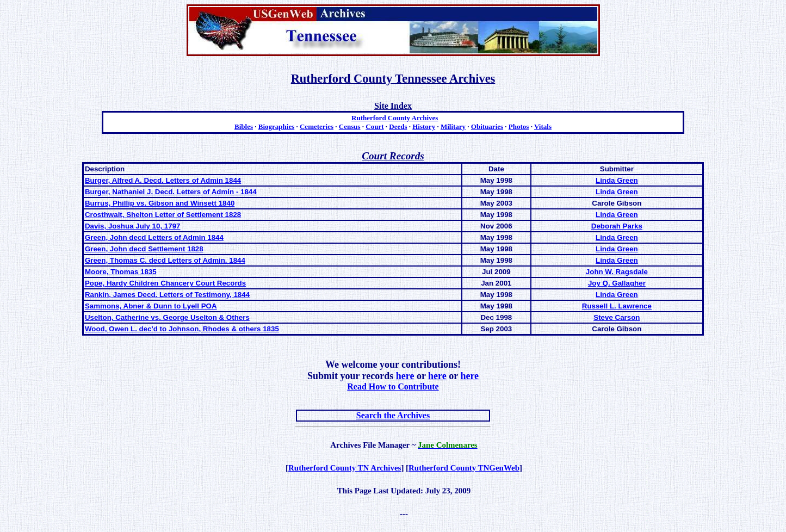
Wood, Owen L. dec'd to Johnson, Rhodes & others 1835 (182, 329)
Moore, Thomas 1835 (121, 272)
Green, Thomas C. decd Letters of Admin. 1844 (165, 260)
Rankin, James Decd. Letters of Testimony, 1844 (167, 295)
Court (375, 126)
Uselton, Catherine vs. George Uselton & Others (167, 317)
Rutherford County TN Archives (345, 468)
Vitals (543, 126)
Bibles (244, 126)
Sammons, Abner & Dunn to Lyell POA (151, 306)
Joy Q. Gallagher (617, 283)
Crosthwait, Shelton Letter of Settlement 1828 (163, 215)
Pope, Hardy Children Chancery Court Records (165, 283)
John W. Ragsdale (617, 272)
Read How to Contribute (393, 386)
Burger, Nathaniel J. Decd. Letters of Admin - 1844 (171, 192)
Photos (519, 126)
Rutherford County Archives (395, 118)
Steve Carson (617, 317)
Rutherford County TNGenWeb (464, 468)
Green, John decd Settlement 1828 (144, 249)
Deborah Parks (617, 226)
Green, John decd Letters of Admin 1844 (154, 237)
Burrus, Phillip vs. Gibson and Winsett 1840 (160, 203)
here (405, 376)
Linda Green (617, 180)
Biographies (276, 126)
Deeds (398, 126)
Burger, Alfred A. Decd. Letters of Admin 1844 (163, 180)
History (424, 126)
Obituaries (487, 126)
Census (350, 126)
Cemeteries (317, 126)
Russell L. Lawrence (617, 306)
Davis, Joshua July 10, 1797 (133, 226)
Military (453, 126)
